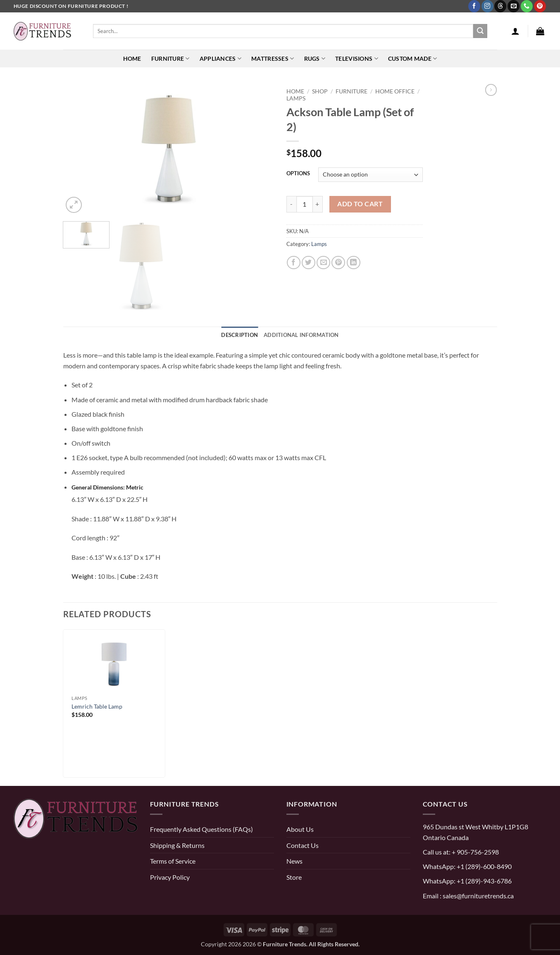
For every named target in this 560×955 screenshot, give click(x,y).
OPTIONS (298, 174)
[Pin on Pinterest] (338, 263)
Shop (320, 91)
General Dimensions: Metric (107, 487)
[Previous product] (491, 90)
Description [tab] (239, 335)
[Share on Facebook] (294, 263)
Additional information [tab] (301, 335)
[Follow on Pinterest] (540, 6)
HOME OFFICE (395, 91)
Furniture (170, 58)
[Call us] (527, 6)
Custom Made (413, 58)
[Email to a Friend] (323, 263)
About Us (300, 829)
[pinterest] (22, 868)
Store (294, 877)
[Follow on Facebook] (474, 6)
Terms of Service (173, 861)
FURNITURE (351, 91)
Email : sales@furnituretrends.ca (468, 896)
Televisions (357, 58)
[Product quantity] (305, 204)
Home (132, 58)
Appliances (220, 58)
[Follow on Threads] (500, 6)
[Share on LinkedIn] (354, 263)
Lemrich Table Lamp (97, 706)
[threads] (66, 868)
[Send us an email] (514, 6)
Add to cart (360, 204)
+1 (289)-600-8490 (484, 866)
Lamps (296, 98)
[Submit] (480, 31)
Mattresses (273, 58)
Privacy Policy (170, 877)
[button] (515, 31)
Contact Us (303, 845)
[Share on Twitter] (309, 263)
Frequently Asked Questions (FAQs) (201, 829)
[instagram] (40, 868)
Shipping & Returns (177, 845)
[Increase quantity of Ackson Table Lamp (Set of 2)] (318, 204)
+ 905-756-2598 (475, 852)
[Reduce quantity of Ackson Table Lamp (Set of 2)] (291, 204)
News (294, 861)
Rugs (315, 58)
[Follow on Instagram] (487, 6)
